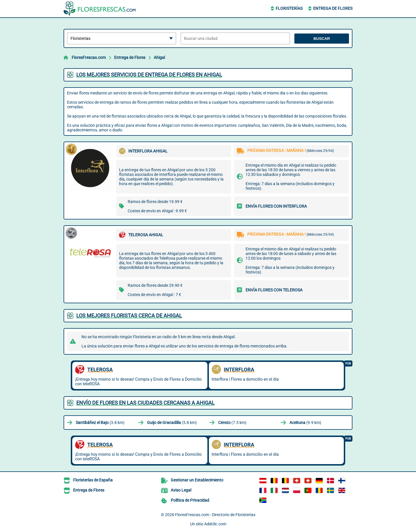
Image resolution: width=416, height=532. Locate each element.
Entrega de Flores (333, 8)
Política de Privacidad (190, 500)
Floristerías (289, 8)
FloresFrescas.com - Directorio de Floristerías (215, 515)
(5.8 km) (172, 423)
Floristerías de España (93, 480)
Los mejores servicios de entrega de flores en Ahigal (149, 75)
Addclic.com (215, 524)
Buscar (322, 39)
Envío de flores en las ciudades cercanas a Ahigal (145, 403)
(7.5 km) (232, 423)
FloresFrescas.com (89, 57)
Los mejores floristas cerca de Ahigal (129, 316)
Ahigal (159, 57)
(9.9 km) (305, 423)
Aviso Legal (181, 490)
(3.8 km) (100, 423)
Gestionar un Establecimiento (197, 480)
